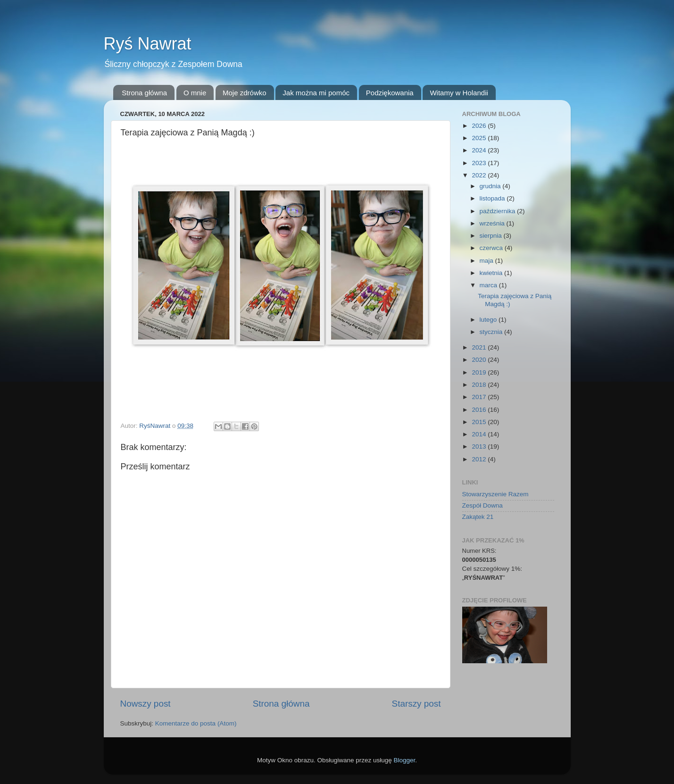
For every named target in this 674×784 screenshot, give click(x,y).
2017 (480, 397)
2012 (480, 459)
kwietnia (492, 273)
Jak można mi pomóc (316, 93)
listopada (493, 198)
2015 (480, 422)
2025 (480, 138)
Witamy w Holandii (459, 93)
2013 (480, 446)
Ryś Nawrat (148, 44)
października (499, 211)
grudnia (491, 186)
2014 (480, 434)
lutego (489, 320)
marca (489, 285)
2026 (480, 126)
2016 (480, 410)
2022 (480, 175)
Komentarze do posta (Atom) (196, 723)
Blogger (405, 760)
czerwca (492, 248)
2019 (480, 372)
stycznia (492, 332)
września (493, 223)
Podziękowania (390, 93)
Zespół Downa (483, 505)
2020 (480, 360)
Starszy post (416, 704)
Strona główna (144, 93)
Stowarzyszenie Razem (495, 494)
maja (487, 261)
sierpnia (492, 236)
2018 (480, 385)
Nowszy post (146, 704)
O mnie (195, 93)
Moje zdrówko (245, 93)
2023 (480, 163)
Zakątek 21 (478, 517)
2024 (480, 150)
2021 (480, 347)
